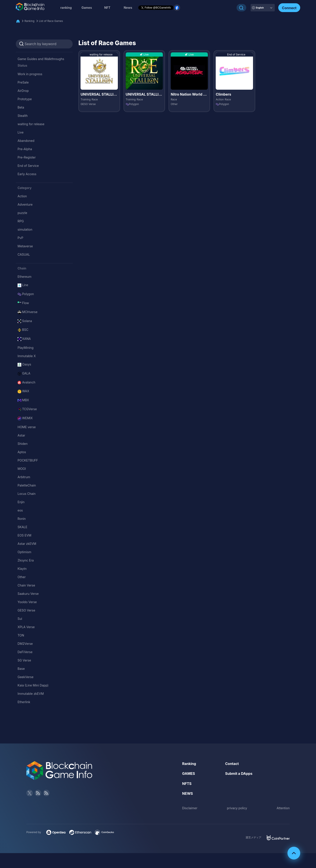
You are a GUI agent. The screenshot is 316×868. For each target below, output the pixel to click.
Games (87, 8)
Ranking (29, 21)
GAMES (189, 774)
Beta (21, 107)
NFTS (187, 784)
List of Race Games (51, 21)
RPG (21, 221)
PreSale (23, 82)
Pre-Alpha (25, 149)
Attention (283, 808)
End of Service (28, 166)
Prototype (25, 99)
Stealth (23, 116)
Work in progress (30, 74)
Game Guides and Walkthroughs (41, 59)
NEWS (188, 793)
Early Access (27, 174)
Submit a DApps (239, 774)
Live (21, 132)
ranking (66, 8)
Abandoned (26, 141)
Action (22, 196)
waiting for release (31, 124)
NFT (107, 8)
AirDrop (23, 91)
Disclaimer (190, 808)
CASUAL (24, 254)
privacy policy (237, 808)
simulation (25, 229)
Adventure (25, 204)
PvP (20, 238)
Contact (232, 764)
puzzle (22, 213)
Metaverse (25, 246)
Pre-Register (27, 157)
